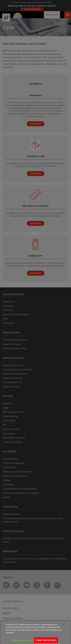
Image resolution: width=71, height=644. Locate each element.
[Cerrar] (63, 625)
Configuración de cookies (21, 641)
